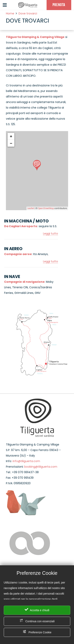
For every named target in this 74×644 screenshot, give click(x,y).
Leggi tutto (51, 234)
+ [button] (11, 136)
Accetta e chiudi (37, 610)
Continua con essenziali (37, 621)
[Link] (28, 5)
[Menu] (5, 5)
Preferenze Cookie (37, 632)
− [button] (11, 143)
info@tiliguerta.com (26, 461)
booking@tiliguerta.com (41, 467)
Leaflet (31, 208)
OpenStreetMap (46, 208)
